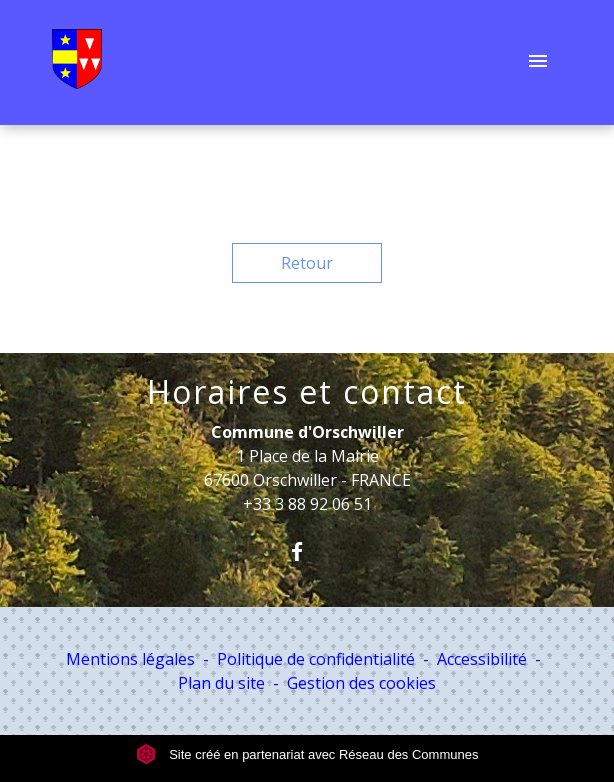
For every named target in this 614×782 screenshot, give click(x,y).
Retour (307, 263)
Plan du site (221, 683)
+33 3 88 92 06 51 (307, 504)
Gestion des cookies (361, 683)
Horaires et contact (307, 392)
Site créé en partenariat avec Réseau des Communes (307, 754)
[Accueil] (77, 63)
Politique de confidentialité (316, 659)
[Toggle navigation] (538, 63)
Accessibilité (482, 659)
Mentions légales (130, 659)
